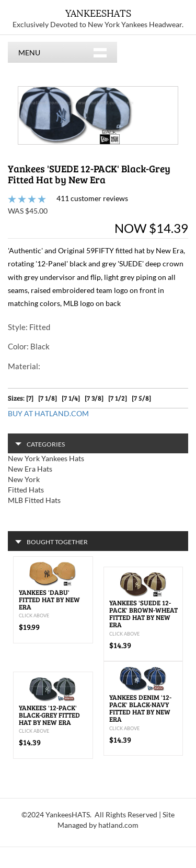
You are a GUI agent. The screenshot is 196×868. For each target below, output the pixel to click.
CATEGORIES (40, 444)
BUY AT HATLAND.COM (48, 413)
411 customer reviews (92, 198)
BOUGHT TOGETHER (51, 542)
